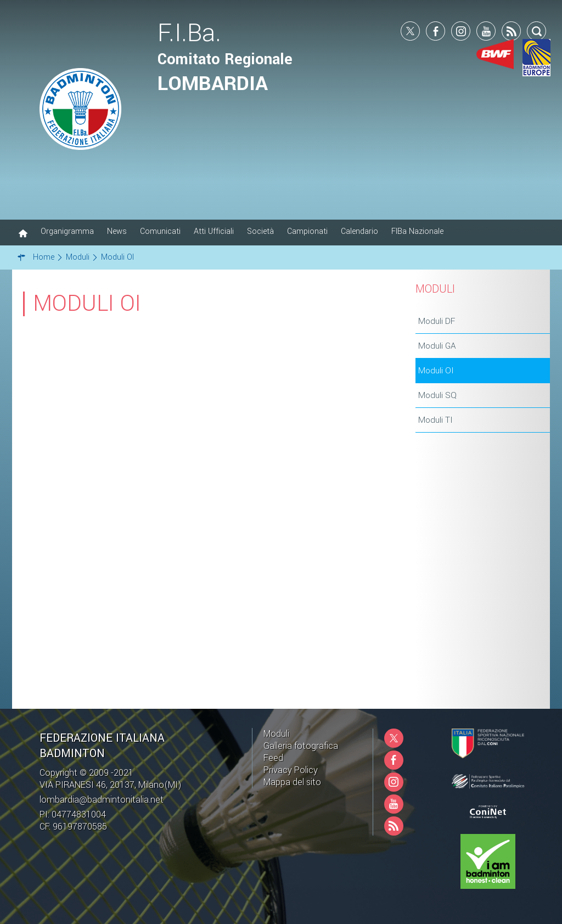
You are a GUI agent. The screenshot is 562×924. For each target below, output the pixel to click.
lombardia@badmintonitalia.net (102, 800)
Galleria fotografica (301, 746)
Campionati (307, 231)
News (117, 231)
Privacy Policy (291, 770)
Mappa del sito (292, 782)
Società (260, 231)
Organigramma (67, 231)
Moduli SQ (437, 395)
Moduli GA (437, 346)
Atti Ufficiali (214, 231)
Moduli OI (436, 371)
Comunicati (160, 231)
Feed (273, 758)
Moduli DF (437, 321)
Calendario (359, 231)
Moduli (276, 734)
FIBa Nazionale (417, 231)
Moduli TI (435, 420)
